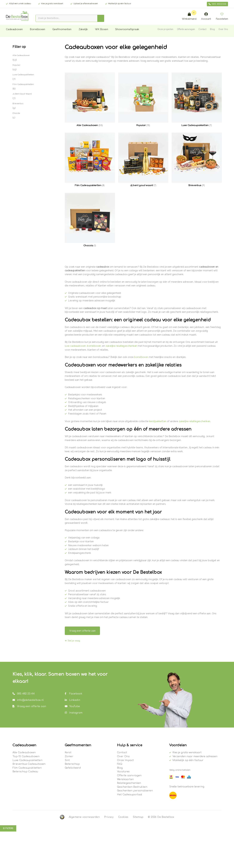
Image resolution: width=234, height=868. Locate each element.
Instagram (74, 713)
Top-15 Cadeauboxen (26, 756)
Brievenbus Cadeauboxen (29, 764)
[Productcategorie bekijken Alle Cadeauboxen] (90, 100)
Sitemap (138, 817)
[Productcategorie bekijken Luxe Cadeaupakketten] (197, 100)
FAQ (120, 764)
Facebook (73, 694)
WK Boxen (102, 29)
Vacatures (123, 772)
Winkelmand (189, 16)
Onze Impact (125, 760)
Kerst (68, 753)
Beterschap (72, 764)
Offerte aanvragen (186, 29)
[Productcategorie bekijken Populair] (143, 100)
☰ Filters (8, 828)
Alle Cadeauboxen (21, 55)
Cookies (123, 817)
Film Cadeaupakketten (23, 84)
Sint (67, 760)
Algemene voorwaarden (84, 817)
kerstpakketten (158, 421)
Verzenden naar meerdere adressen (195, 756)
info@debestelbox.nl (28, 700)
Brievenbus (18, 103)
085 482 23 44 (24, 694)
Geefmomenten (62, 29)
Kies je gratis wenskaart (187, 753)
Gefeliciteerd (73, 768)
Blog (212, 29)
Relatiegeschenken (129, 783)
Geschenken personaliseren (135, 791)
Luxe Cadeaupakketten (23, 75)
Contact (202, 29)
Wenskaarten (125, 779)
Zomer (69, 756)
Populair (16, 65)
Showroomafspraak (127, 29)
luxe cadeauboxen (75, 346)
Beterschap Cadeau (25, 772)
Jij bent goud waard (22, 94)
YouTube (72, 706)
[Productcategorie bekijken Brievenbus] (197, 160)
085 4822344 (217, 4)
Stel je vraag (74, 641)
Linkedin (72, 700)
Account (206, 16)
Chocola (16, 113)
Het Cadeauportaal (130, 795)
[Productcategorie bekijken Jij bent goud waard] (143, 160)
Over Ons (223, 29)
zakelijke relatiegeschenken (121, 346)
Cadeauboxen (14, 29)
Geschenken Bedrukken (132, 787)
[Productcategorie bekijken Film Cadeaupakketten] (90, 160)
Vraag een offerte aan (82, 631)
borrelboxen (94, 346)
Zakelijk (83, 29)
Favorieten (222, 16)
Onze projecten (165, 29)
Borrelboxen (37, 29)
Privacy (109, 817)
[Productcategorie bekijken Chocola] (90, 220)
